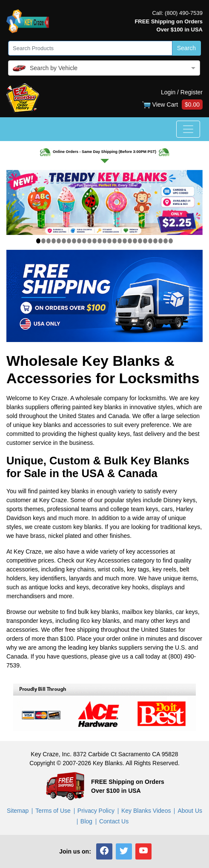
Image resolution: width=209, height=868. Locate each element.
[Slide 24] (155, 241)
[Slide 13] (100, 241)
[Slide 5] (59, 241)
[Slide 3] (49, 241)
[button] (104, 851)
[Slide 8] (74, 241)
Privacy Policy (96, 811)
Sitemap (18, 811)
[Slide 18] (125, 241)
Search (186, 48)
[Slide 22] (145, 241)
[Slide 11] (89, 241)
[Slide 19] (130, 241)
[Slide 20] (135, 241)
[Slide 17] (120, 241)
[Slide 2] (43, 241)
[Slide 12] (94, 241)
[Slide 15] (109, 241)
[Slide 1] (38, 241)
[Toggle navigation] (188, 129)
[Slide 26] (166, 241)
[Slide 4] (54, 241)
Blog (86, 821)
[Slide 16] (115, 241)
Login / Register (182, 92)
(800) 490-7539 (184, 13)
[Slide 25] (160, 241)
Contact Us (114, 821)
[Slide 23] (150, 241)
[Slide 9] (79, 241)
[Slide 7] (69, 241)
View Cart (172, 105)
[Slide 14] (105, 241)
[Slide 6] (64, 241)
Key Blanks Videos (146, 811)
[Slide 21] (140, 241)
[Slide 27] (171, 241)
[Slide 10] (84, 241)
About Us (190, 811)
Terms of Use (53, 811)
